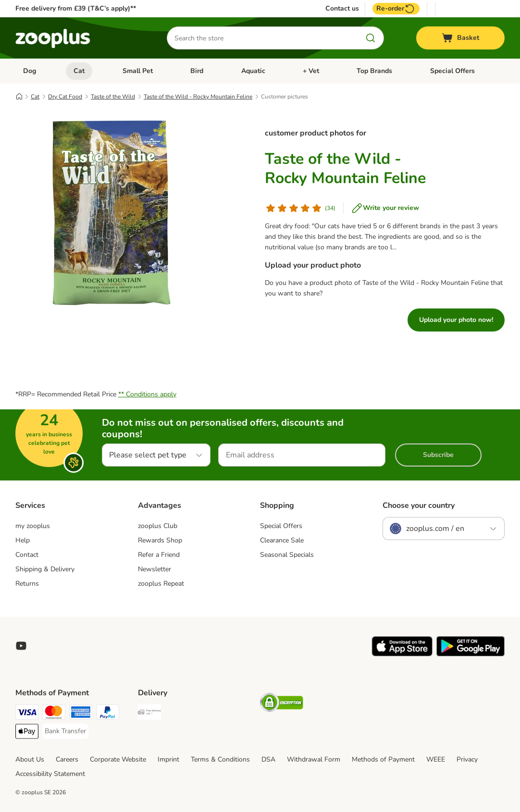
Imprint (168, 759)
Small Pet (138, 71)
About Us (30, 759)
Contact (27, 555)
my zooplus (33, 526)
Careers (67, 759)
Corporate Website (118, 759)
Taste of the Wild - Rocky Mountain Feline (198, 97)
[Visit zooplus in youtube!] (21, 646)
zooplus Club (158, 526)
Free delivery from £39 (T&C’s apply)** (76, 8)
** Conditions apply (147, 394)
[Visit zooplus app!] (402, 654)
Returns (27, 584)
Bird (197, 71)
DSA (268, 759)
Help (23, 540)
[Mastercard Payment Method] (54, 714)
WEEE (436, 759)
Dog (30, 71)
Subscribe (438, 455)
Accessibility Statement (50, 774)
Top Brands (374, 71)
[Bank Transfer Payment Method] (65, 731)
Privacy (467, 759)
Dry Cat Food (65, 97)
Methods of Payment (383, 759)
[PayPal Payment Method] (108, 714)
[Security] (282, 704)
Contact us (342, 9)
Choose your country (419, 505)
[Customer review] (300, 208)
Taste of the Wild (113, 97)
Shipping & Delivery (45, 569)
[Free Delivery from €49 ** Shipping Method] (149, 714)
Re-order (396, 9)
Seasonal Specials (287, 555)
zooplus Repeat (161, 584)
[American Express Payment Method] (81, 714)
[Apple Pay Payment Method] (27, 733)
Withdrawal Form (314, 759)
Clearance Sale (282, 540)
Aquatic (253, 71)
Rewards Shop (160, 540)
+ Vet (311, 71)
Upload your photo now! (456, 320)
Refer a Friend (159, 555)
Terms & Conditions (220, 759)
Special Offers (452, 71)
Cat (79, 71)
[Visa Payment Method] (27, 714)
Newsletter (155, 569)
